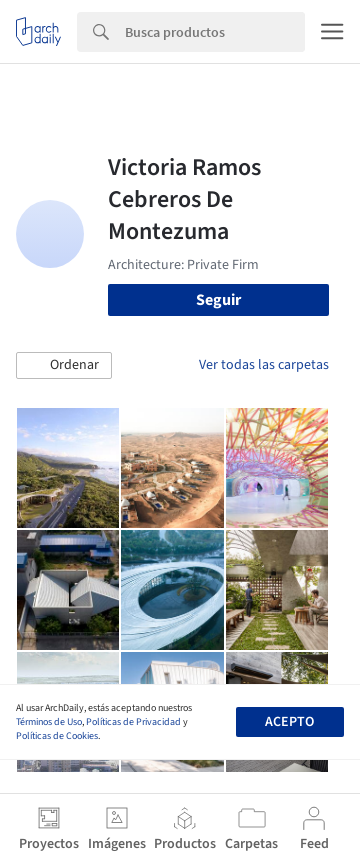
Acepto (289, 722)
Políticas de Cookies (57, 736)
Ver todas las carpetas (264, 365)
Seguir (218, 300)
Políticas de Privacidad (133, 722)
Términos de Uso (49, 722)
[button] (64, 366)
